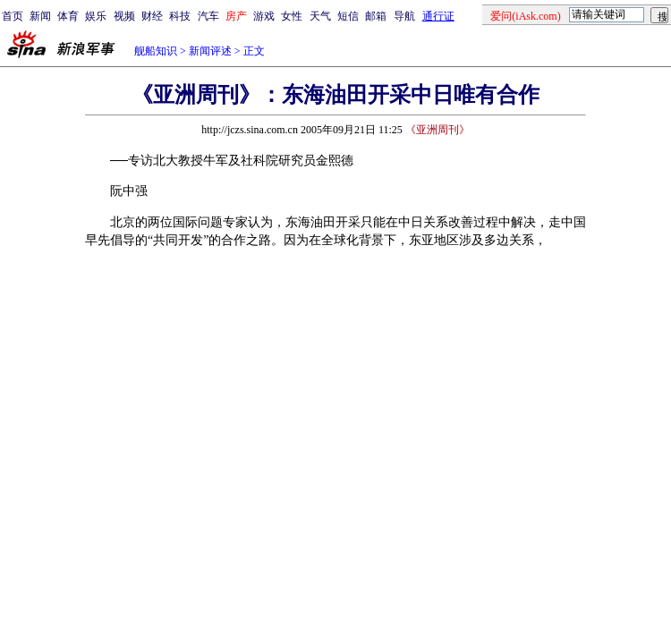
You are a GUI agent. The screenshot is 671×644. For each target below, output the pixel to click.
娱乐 (96, 16)
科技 (180, 16)
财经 (152, 16)
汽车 (208, 16)
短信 (348, 16)
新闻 (40, 16)
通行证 (438, 16)
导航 (404, 16)
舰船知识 (156, 51)
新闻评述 (210, 51)
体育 (68, 16)
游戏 (264, 16)
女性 (292, 16)
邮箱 (376, 16)
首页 (13, 16)
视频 (124, 16)
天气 (320, 16)
